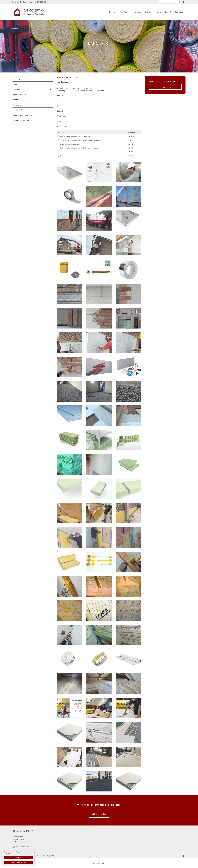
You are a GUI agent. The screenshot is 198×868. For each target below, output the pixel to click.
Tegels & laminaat (19, 94)
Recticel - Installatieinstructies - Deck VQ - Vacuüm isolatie (79, 148)
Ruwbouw (16, 79)
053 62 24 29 (40, 2)
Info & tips (137, 12)
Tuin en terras (18, 105)
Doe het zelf (17, 110)
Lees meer (7, 854)
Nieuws (158, 12)
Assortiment (125, 12)
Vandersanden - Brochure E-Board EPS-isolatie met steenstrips (80, 140)
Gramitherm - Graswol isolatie (70, 152)
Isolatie (15, 100)
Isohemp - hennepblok (67, 156)
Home (61, 77)
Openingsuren (180, 12)
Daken (15, 84)
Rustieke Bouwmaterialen (22, 120)
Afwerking (16, 89)
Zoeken (179, 2)
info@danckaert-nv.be (22, 2)
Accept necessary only (18, 862)
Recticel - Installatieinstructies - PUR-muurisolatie (76, 136)
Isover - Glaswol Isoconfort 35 (70, 144)
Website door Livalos (99, 863)
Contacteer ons (165, 87)
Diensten (113, 12)
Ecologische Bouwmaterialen (23, 115)
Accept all (18, 858)
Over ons (148, 12)
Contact (168, 12)
